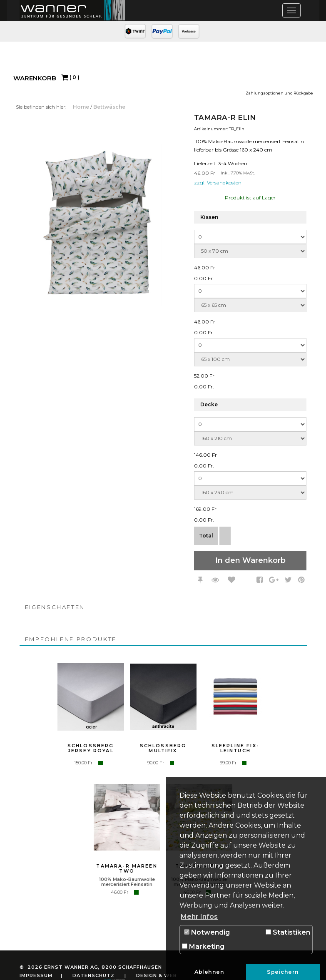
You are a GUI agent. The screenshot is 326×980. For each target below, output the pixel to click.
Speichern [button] (283, 972)
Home (82, 107)
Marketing (203, 946)
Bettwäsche (109, 107)
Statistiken (288, 932)
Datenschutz (93, 975)
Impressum (36, 975)
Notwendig (207, 932)
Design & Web (157, 975)
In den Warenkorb (250, 560)
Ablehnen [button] (209, 972)
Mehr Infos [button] (199, 917)
